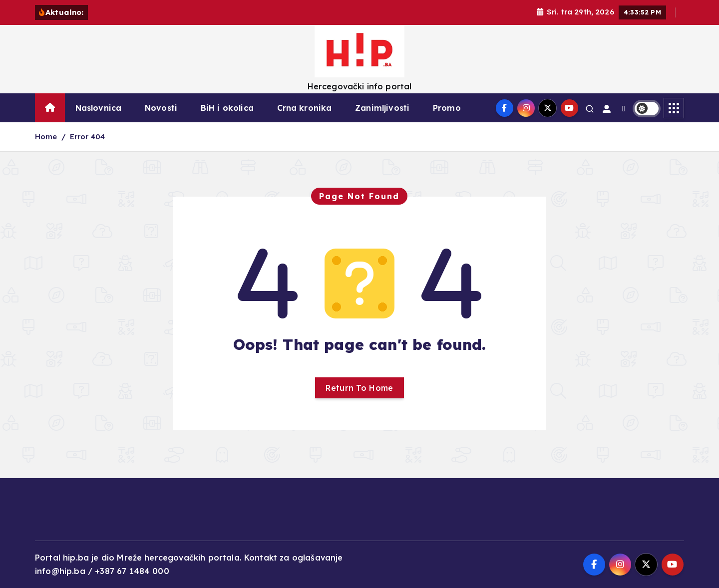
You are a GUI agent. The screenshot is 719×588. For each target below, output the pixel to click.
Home (46, 137)
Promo (447, 108)
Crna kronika (305, 108)
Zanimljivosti (382, 108)
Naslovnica (99, 108)
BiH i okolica (227, 108)
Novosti (161, 108)
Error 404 (87, 137)
